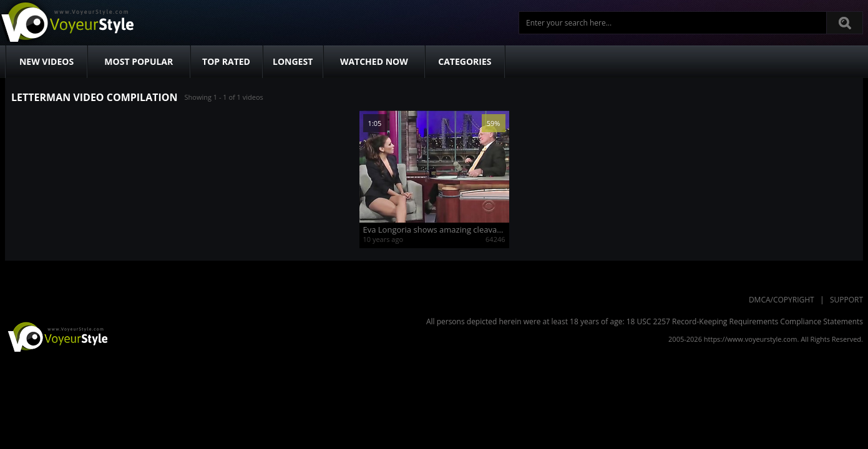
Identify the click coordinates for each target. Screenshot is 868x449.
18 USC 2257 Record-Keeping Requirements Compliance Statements (745, 321)
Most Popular (139, 61)
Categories (465, 61)
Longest (293, 61)
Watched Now (374, 61)
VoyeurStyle (56, 336)
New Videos (46, 61)
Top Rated (226, 61)
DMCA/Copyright (782, 300)
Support (846, 300)
